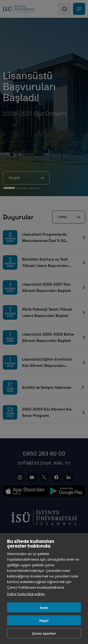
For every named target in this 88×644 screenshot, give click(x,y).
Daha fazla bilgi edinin (26, 594)
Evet (44, 608)
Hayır (44, 620)
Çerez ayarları (44, 633)
